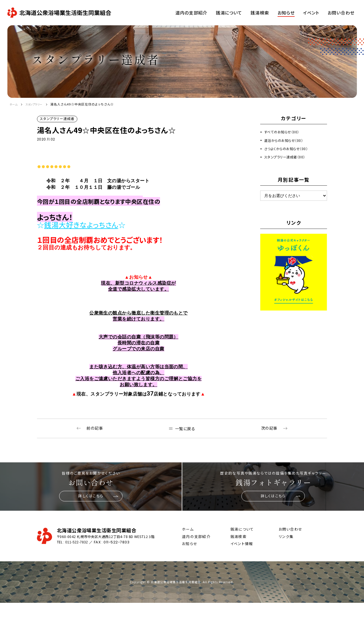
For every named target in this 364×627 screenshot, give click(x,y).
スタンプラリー (39, 104)
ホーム (15, 104)
